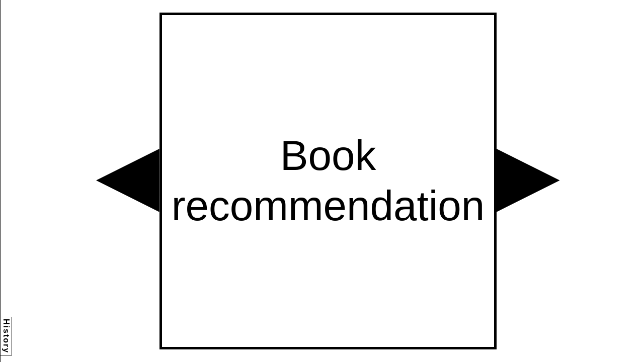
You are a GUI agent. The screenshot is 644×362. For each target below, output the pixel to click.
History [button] (6, 336)
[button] (128, 180)
